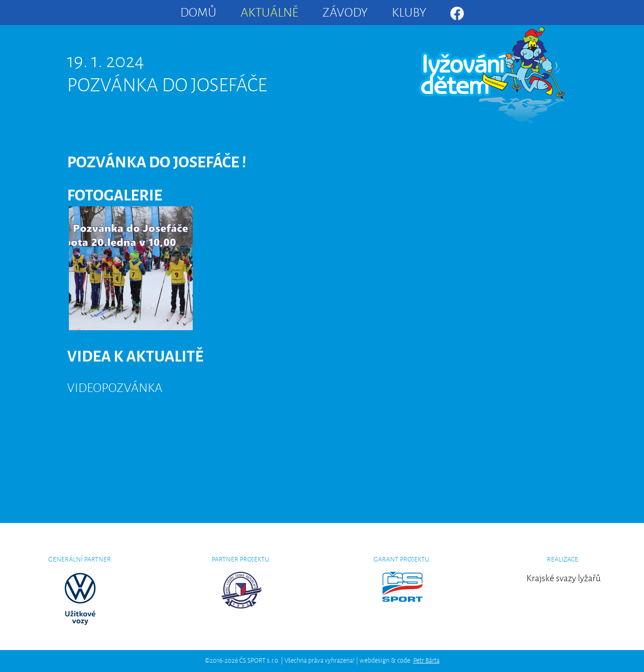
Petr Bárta (426, 660)
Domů (198, 11)
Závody (345, 11)
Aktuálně (269, 11)
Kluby (409, 11)
